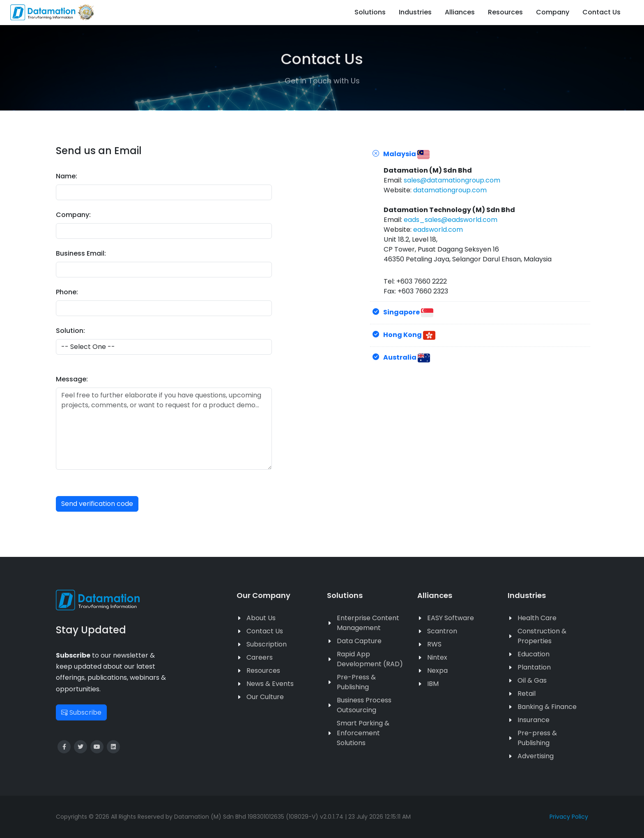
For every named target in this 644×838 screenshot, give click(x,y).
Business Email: (81, 253)
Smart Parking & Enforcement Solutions (363, 733)
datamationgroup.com (450, 190)
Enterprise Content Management (368, 623)
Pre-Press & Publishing (356, 682)
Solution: (70, 331)
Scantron (442, 631)
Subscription (267, 644)
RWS (434, 644)
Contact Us (265, 631)
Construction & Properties (542, 636)
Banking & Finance (547, 707)
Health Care (537, 618)
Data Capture (359, 641)
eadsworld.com (438, 230)
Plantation (534, 667)
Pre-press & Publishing (537, 738)
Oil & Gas (532, 680)
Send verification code (97, 504)
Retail (527, 694)
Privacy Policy (569, 817)
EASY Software (451, 618)
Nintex (437, 657)
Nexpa (437, 671)
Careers (260, 657)
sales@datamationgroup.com (452, 180)
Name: (67, 176)
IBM (433, 684)
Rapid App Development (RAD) (370, 659)
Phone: (67, 292)
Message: (72, 379)
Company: (73, 215)
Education (534, 654)
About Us (261, 618)
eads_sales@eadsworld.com (451, 220)
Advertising (536, 756)
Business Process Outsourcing (364, 705)
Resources (263, 671)
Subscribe (81, 712)
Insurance (534, 720)
